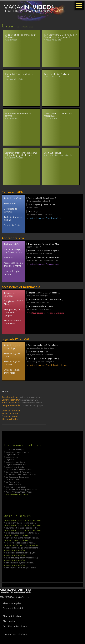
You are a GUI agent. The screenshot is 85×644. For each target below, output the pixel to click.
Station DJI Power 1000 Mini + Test (19, 75)
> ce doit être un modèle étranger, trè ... (21, 553)
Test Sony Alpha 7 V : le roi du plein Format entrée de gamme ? (61, 36)
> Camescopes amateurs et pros (18, 469)
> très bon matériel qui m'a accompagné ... (22, 548)
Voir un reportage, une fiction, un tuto (13, 251)
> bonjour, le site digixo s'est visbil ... (19, 563)
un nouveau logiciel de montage (41, 348)
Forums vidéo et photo (15, 634)
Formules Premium (11, 403)
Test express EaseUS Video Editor (43, 345)
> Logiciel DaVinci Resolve (15, 464)
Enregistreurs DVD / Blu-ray (13, 303)
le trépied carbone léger (37, 296)
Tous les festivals (10, 397)
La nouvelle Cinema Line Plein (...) (41, 214)
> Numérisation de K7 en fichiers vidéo (20, 474)
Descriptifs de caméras (10, 210)
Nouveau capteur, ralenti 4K (39, 201)
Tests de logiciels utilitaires (12, 363)
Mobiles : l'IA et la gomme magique (43, 251)
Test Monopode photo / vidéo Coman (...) (46, 299)
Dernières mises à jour (15, 626)
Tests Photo (10, 203)
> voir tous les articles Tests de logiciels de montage (49, 365)
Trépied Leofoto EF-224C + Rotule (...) (44, 293)
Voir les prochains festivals (31, 397)
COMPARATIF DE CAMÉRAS (15, 550)
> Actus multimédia (14, 79)
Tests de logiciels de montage (12, 347)
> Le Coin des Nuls (12, 479)
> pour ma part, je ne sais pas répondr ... (21, 528)
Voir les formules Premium (31, 403)
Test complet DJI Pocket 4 (56, 74)
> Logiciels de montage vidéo (16, 452)
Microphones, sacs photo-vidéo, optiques (13, 312)
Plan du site (9, 621)
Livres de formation (11, 411)
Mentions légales (10, 419)
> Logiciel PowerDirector (14, 467)
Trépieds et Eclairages (9, 294)
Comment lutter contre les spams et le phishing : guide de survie (21, 154)
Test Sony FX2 (34, 211)
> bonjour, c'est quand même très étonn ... (22, 538)
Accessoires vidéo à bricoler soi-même (13, 264)
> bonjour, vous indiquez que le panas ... (21, 568)
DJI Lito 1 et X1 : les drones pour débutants (20, 36)
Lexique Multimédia (11, 405)
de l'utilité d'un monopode (38, 302)
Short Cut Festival (52, 153)
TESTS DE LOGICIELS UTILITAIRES (17, 535)
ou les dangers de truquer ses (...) (41, 254)
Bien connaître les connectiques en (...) (45, 257)
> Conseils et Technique (14, 450)
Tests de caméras (12, 198)
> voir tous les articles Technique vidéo (43, 264)
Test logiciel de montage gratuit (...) (43, 358)
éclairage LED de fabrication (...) (40, 309)
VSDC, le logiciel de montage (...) (40, 361)
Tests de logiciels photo (12, 355)
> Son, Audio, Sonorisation (15, 487)
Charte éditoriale (12, 616)
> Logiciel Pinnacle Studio (15, 462)
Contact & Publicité (13, 608)
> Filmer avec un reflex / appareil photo (21, 489)
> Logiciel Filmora (12, 454)
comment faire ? (34, 247)
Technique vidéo (12, 244)
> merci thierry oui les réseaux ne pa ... (20, 523)
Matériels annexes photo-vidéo (12, 322)
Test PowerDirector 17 (38, 352)
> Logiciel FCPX (10, 459)
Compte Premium (10, 400)
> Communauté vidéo (13, 484)
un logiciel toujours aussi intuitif (40, 355)
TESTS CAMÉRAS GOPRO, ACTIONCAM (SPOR (22, 520)
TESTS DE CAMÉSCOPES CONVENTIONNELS (22, 545)
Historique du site (10, 413)
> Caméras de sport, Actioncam (17, 472)
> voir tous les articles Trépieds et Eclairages (46, 313)
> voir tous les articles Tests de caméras (44, 218)
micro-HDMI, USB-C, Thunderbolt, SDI (43, 260)
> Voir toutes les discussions (16, 494)
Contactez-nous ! (10, 416)
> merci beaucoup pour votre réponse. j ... (22, 558)
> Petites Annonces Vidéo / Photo (18, 492)
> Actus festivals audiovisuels (58, 155)
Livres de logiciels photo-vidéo (12, 371)
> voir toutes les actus (24, 27)
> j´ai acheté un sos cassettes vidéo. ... (20, 543)
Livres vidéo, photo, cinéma (13, 273)
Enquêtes (8, 258)
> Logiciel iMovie (11, 457)
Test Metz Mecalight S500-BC (41, 306)
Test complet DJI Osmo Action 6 (42, 205)
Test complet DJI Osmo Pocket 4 (42, 198)
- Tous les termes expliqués (32, 405)
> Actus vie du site (53, 40)
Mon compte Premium (28, 400)
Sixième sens (32, 208)
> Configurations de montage (16, 477)
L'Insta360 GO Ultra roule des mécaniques (58, 115)
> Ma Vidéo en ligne (12, 482)
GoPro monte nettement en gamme (18, 115)
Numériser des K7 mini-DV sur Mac (44, 244)
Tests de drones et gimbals (13, 218)
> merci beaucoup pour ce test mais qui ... (22, 533)
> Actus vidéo (11, 40)
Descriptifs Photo (12, 225)
